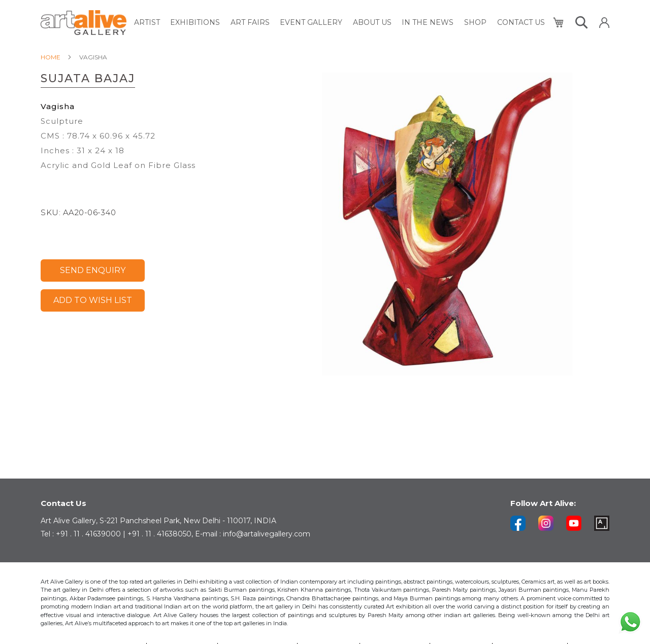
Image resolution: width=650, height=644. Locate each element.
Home (51, 57)
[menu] (339, 23)
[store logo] (84, 23)
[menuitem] (148, 23)
